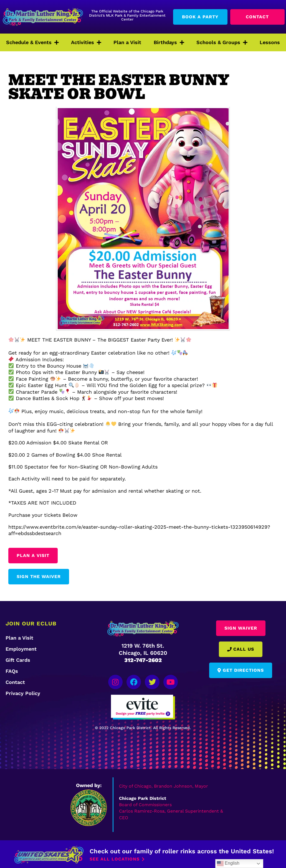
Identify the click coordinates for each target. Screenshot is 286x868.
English (228, 864)
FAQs (12, 671)
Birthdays (169, 42)
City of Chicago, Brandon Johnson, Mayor (164, 785)
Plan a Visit (127, 42)
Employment (21, 649)
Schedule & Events (32, 42)
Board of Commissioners (145, 804)
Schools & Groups (222, 42)
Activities (86, 42)
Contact (15, 682)
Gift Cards (18, 660)
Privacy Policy (23, 693)
